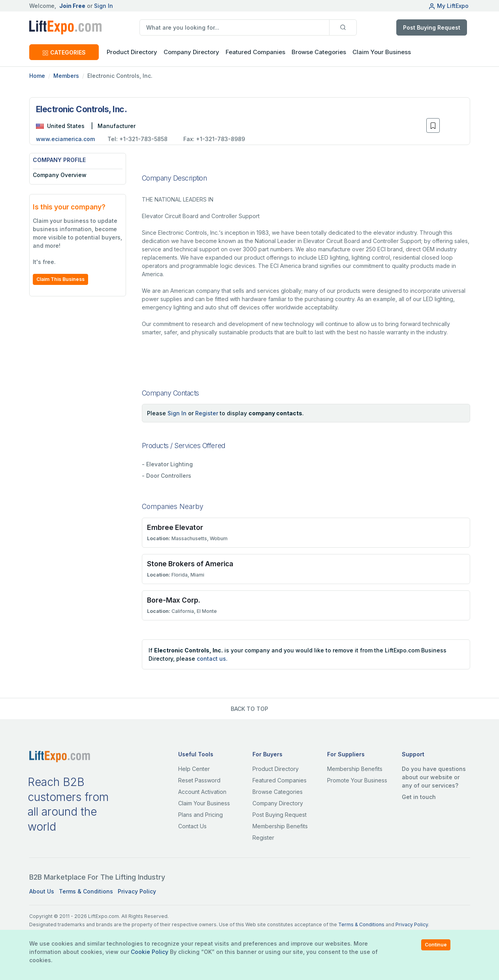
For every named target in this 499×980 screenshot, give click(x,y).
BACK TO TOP (249, 709)
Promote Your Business (357, 780)
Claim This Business (60, 279)
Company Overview (60, 175)
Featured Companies (255, 52)
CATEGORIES (64, 52)
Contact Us (192, 826)
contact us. (212, 659)
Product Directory (276, 769)
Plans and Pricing (201, 815)
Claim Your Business (382, 52)
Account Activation (202, 792)
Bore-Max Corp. (174, 600)
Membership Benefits (280, 826)
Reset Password (199, 780)
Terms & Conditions (86, 891)
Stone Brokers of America (190, 564)
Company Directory (191, 52)
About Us (42, 891)
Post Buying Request (432, 27)
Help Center (194, 769)
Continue (436, 945)
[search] (234, 27)
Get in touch (419, 797)
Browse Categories (319, 52)
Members (66, 76)
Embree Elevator (175, 527)
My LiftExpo (448, 6)
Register (207, 413)
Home (37, 76)
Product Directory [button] (132, 52)
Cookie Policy (150, 952)
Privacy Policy (137, 891)
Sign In (104, 6)
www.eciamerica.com (65, 139)
